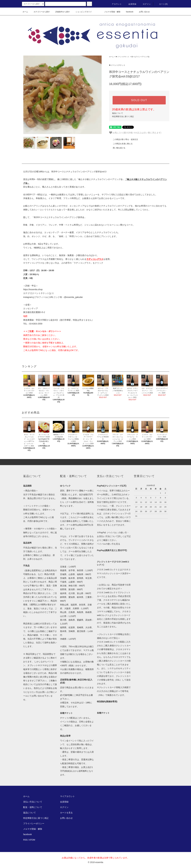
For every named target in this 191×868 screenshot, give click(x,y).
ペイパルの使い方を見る (109, 544)
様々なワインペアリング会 (140, 57)
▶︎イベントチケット (123, 57)
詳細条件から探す (61, 12)
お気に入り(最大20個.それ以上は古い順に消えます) (135, 133)
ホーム (25, 12)
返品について (118, 113)
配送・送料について (33, 807)
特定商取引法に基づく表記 (123, 116)
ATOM (32, 840)
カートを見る (66, 813)
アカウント (115, 4)
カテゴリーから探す (40, 12)
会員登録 (131, 4)
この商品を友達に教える (121, 144)
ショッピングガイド (82, 12)
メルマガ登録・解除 (110, 12)
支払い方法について (33, 802)
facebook (128, 12)
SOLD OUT (139, 100)
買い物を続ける (117, 148)
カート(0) (162, 4)
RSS (25, 840)
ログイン (145, 4)
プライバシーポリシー (34, 823)
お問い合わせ (143, 12)
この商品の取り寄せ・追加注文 (124, 139)
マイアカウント (67, 796)
